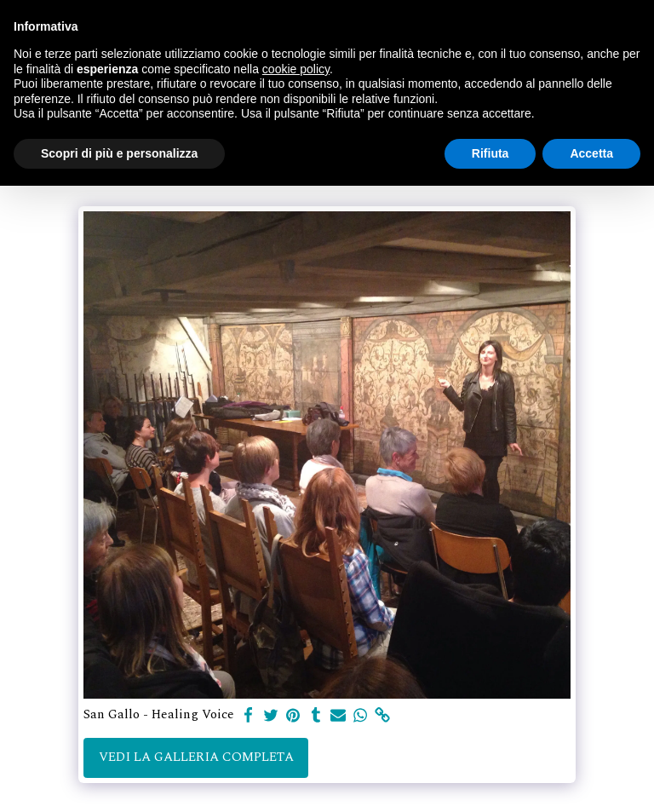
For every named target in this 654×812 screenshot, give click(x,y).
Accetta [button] (591, 153)
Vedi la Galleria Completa (196, 757)
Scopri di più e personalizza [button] (119, 153)
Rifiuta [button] (490, 153)
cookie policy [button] (296, 69)
